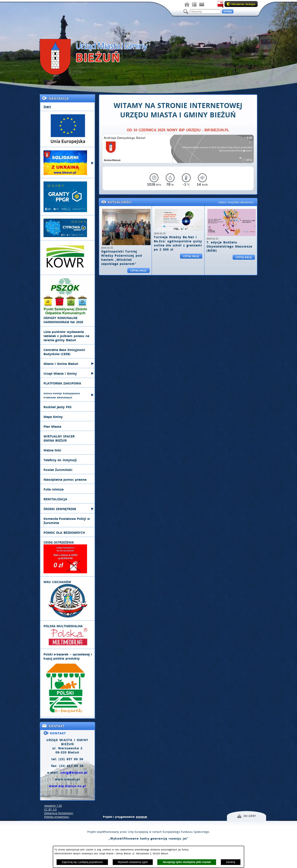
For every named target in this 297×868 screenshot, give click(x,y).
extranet (142, 817)
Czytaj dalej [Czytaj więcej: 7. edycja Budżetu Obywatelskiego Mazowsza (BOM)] (244, 257)
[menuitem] (67, 107)
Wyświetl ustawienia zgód (133, 862)
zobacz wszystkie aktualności (236, 202)
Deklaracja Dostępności (59, 813)
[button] (247, 816)
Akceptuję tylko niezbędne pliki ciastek (187, 862)
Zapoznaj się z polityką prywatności (82, 862)
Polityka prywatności (57, 817)
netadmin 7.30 (53, 806)
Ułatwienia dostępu (243, 4)
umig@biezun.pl (74, 772)
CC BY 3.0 (50, 809)
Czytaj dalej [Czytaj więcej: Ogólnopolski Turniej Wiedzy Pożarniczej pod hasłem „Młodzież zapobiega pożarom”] (138, 270)
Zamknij (231, 862)
